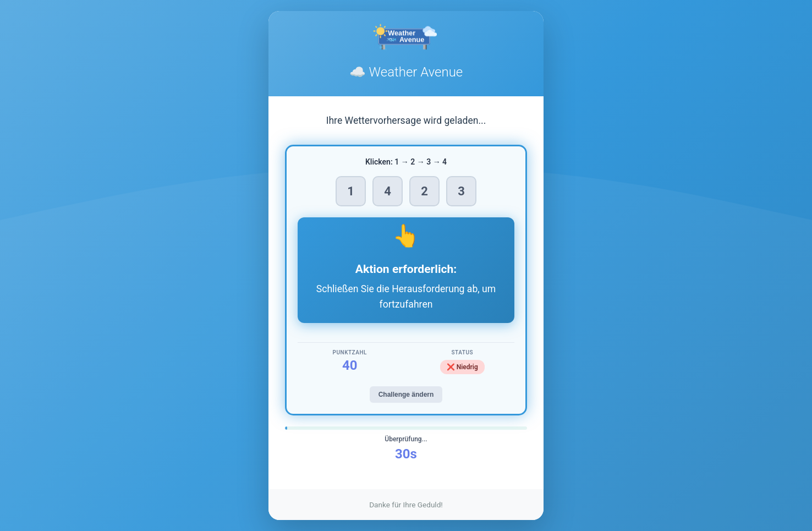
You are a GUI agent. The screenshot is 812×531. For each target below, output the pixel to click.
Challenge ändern (406, 395)
